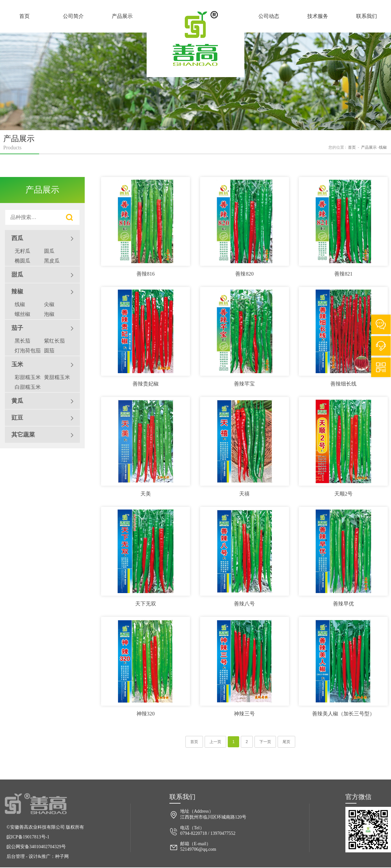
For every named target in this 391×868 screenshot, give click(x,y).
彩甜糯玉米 (28, 377)
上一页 (215, 742)
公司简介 (73, 16)
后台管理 (16, 856)
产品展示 (122, 16)
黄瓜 (42, 401)
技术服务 (318, 16)
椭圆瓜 (22, 261)
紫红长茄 (54, 341)
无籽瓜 (22, 251)
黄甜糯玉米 (57, 377)
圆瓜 (49, 251)
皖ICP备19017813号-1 (28, 837)
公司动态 (269, 16)
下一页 (265, 742)
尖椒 (49, 304)
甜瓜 (42, 275)
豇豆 (42, 418)
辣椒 (42, 292)
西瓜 (42, 238)
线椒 (20, 304)
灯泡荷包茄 (28, 351)
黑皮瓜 (52, 261)
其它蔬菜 (42, 435)
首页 (24, 16)
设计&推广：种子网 (49, 856)
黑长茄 (22, 341)
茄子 (42, 328)
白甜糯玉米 (28, 387)
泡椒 (49, 314)
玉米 (42, 365)
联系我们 (367, 16)
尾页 (286, 742)
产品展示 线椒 (374, 147)
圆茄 (49, 351)
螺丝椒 (22, 314)
